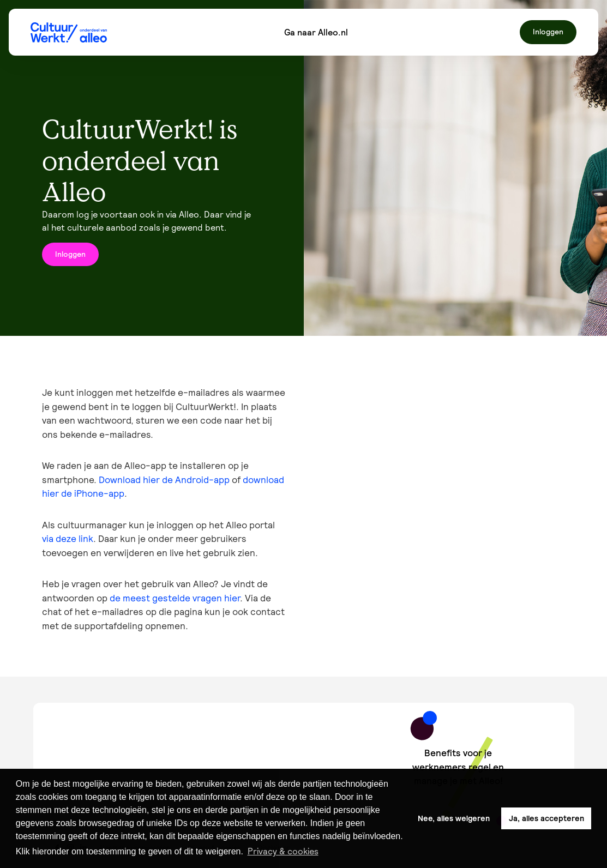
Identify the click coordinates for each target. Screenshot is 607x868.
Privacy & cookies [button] (283, 851)
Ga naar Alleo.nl (316, 32)
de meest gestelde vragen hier (175, 598)
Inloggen (548, 32)
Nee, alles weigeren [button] (454, 818)
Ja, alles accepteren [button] (546, 818)
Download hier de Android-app (164, 480)
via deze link (68, 539)
